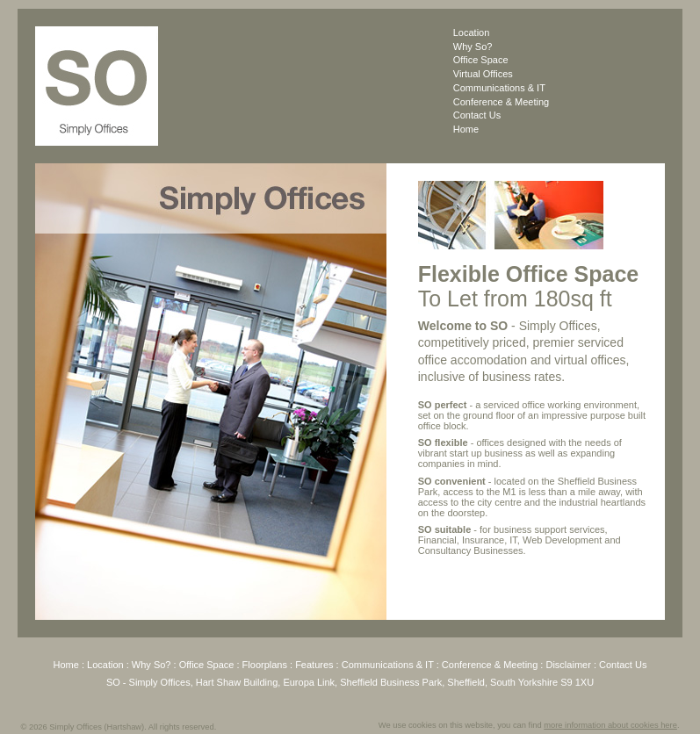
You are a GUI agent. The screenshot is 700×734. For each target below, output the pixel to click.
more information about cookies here (610, 725)
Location (472, 32)
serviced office (514, 405)
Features (314, 665)
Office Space (481, 60)
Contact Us (477, 115)
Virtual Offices (483, 74)
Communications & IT (499, 88)
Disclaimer (568, 665)
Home (466, 129)
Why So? (473, 47)
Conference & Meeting (501, 102)
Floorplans (265, 665)
